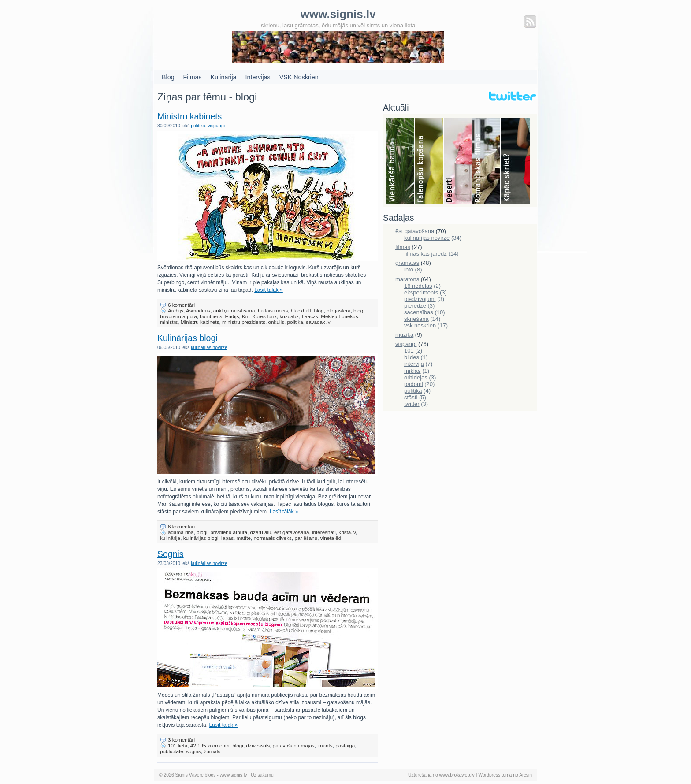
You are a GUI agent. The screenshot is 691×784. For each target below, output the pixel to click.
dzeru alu (261, 532)
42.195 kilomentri (210, 745)
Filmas (193, 77)
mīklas (412, 371)
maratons (407, 279)
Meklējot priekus (339, 316)
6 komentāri (181, 305)
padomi (414, 384)
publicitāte (172, 751)
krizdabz (290, 316)
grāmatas (407, 263)
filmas (403, 247)
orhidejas (416, 377)
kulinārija (170, 538)
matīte (244, 538)
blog (319, 310)
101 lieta (178, 745)
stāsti (411, 397)
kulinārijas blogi (201, 538)
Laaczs (310, 316)
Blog (168, 77)
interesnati (324, 532)
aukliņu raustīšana (234, 310)
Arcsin (526, 775)
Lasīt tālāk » (269, 290)
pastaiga (345, 745)
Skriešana (515, 162)
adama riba (181, 532)
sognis (193, 751)
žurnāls (212, 751)
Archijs (176, 310)
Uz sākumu (262, 775)
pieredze (415, 306)
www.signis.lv (234, 775)
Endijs (232, 316)
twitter (412, 404)
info (409, 269)
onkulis (276, 322)
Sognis (171, 554)
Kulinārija (224, 77)
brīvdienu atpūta (178, 316)
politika (198, 126)
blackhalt (301, 310)
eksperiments (421, 292)
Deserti (458, 162)
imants (325, 745)
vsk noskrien (420, 325)
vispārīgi (216, 126)
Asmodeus (198, 310)
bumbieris (211, 316)
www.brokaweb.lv (457, 775)
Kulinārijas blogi (188, 338)
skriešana (416, 319)
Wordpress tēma (495, 775)
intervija (414, 364)
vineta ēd (331, 538)
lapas (227, 538)
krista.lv (347, 532)
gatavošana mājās (294, 745)
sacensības (419, 312)
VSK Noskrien (299, 77)
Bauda (401, 162)
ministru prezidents (244, 322)
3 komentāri (181, 740)
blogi (359, 310)
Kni (246, 316)
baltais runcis (273, 310)
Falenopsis (429, 162)
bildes (412, 357)
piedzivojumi (420, 299)
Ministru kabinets (189, 116)
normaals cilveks (272, 538)
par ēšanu (306, 538)
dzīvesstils (258, 745)
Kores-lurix (264, 316)
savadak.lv (318, 322)
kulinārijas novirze (209, 347)
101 (409, 351)
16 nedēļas (418, 286)
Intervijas (258, 77)
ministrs (169, 322)
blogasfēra (339, 310)
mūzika (404, 335)
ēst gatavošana (292, 532)
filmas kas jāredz (425, 254)
